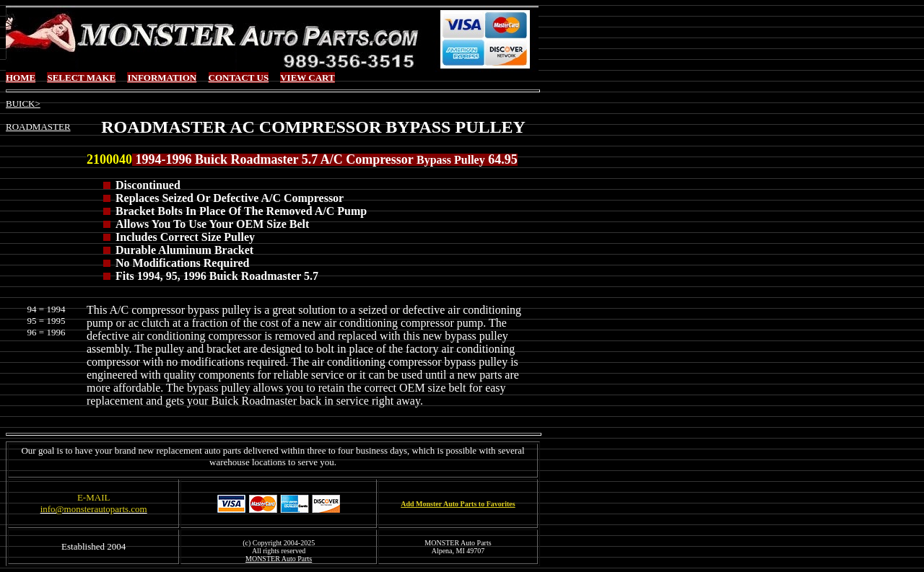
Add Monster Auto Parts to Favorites (458, 504)
